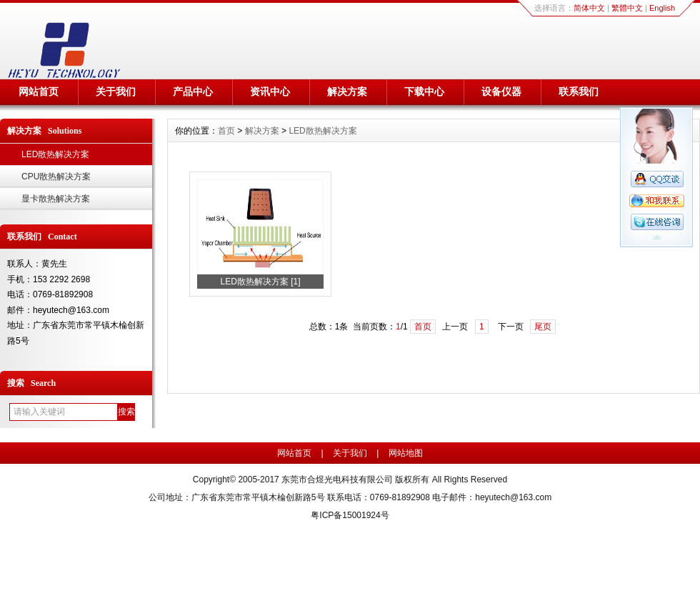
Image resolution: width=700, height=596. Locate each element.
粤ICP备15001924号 (350, 515)
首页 (226, 131)
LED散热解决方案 (55, 154)
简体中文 (589, 8)
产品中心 (193, 91)
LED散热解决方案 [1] (260, 282)
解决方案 (347, 91)
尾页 (543, 327)
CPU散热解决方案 (56, 177)
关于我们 (116, 91)
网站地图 (406, 453)
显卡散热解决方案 (56, 199)
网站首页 (39, 91)
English (662, 8)
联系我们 (579, 91)
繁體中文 (627, 8)
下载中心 (424, 91)
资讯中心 (270, 91)
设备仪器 (501, 91)
